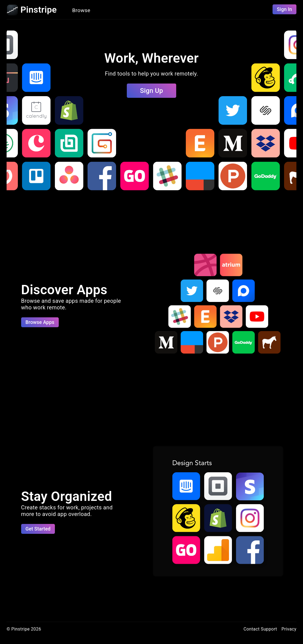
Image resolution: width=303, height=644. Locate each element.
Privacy (289, 629)
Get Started (38, 529)
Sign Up (151, 91)
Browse (81, 10)
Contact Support (260, 629)
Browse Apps (40, 322)
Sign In (284, 9)
